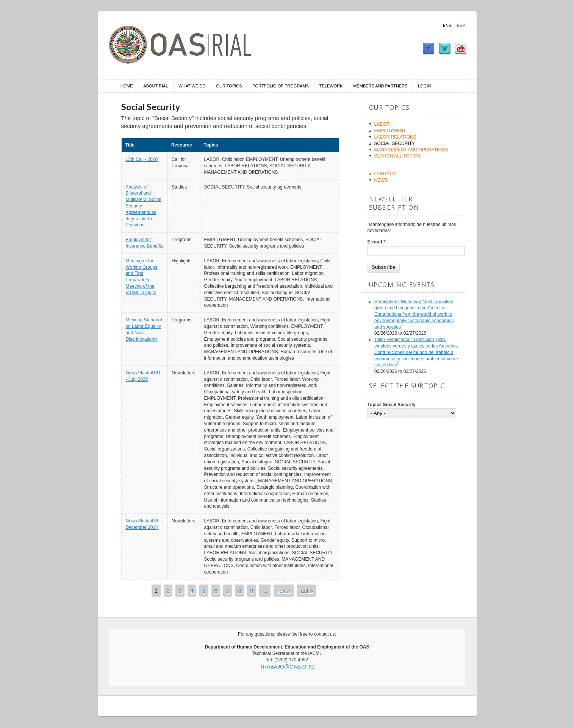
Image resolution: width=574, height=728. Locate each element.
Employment (390, 131)
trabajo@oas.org (287, 667)
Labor (382, 124)
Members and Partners (380, 86)
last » (306, 590)
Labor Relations (395, 137)
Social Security (395, 143)
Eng (447, 25)
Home (127, 86)
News (381, 180)
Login (424, 86)
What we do (192, 86)
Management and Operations (411, 150)
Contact (385, 174)
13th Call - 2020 (142, 159)
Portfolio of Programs (281, 86)
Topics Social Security (392, 405)
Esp (461, 25)
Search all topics (397, 156)
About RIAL (156, 86)
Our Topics (229, 86)
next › (284, 590)
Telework (331, 86)
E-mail (377, 242)
